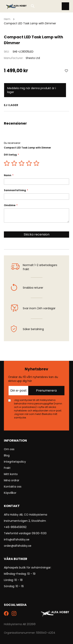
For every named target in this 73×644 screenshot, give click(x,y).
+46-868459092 (15, 527)
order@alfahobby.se (18, 546)
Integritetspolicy (15, 462)
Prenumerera (46, 391)
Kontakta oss (13, 487)
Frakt (7, 468)
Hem (7, 19)
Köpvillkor (10, 493)
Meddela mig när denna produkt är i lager (32, 90)
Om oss (9, 449)
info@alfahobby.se (17, 539)
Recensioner (36, 116)
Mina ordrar (12, 480)
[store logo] (17, 6)
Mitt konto (11, 474)
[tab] (36, 116)
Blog (7, 455)
